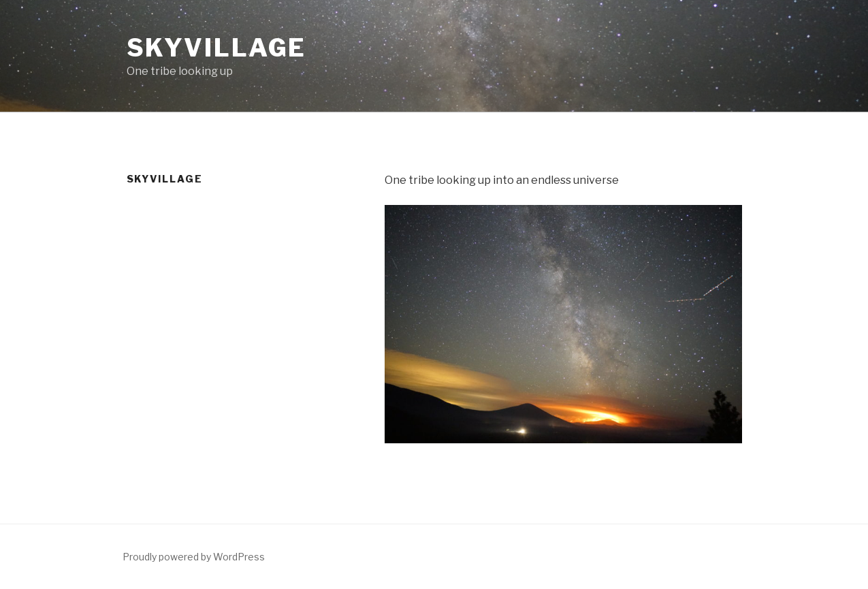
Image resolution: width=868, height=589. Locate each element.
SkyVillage (217, 48)
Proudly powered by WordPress (194, 557)
